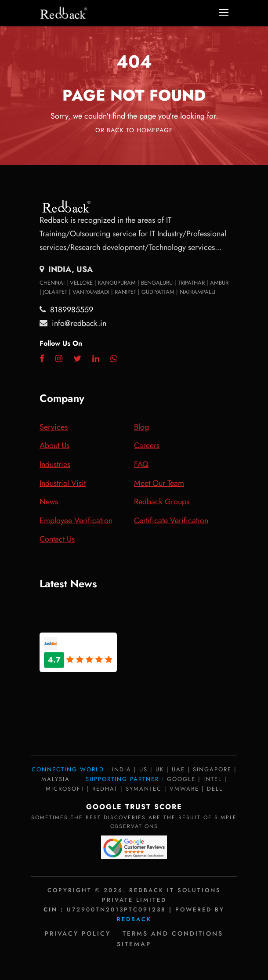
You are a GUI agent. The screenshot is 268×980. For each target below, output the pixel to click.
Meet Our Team (159, 483)
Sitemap (134, 944)
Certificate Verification (171, 521)
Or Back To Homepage (134, 130)
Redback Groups (162, 502)
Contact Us (57, 539)
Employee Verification (76, 521)
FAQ (141, 464)
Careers (147, 445)
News (49, 502)
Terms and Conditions (173, 933)
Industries (55, 464)
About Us (54, 445)
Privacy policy (78, 933)
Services (54, 427)
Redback (134, 919)
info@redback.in (79, 323)
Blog (141, 427)
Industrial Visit (63, 483)
